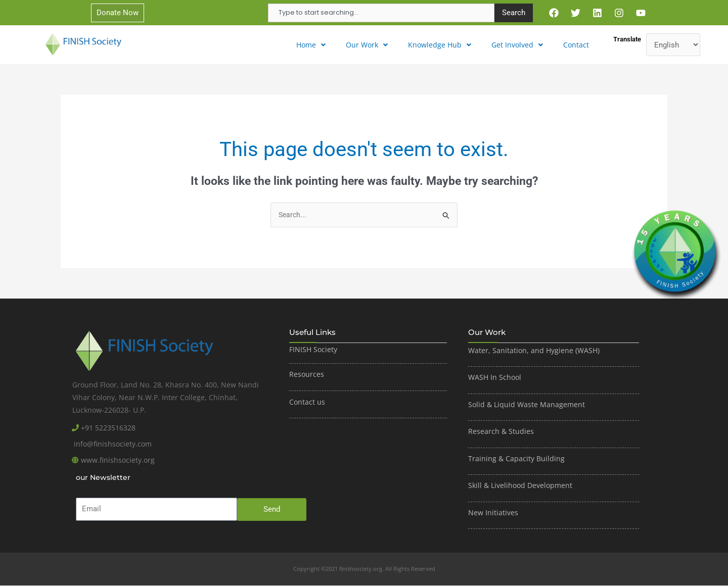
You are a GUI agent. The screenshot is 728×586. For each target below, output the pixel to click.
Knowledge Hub (443, 44)
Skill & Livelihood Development (520, 486)
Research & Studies (501, 432)
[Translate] (673, 45)
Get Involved (519, 44)
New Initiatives (493, 513)
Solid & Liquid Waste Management (528, 405)
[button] (318, 45)
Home (318, 44)
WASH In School (495, 378)
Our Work (372, 44)
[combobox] (381, 13)
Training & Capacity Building (516, 459)
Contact (577, 44)
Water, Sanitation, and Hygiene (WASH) (534, 351)
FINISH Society (313, 350)
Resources (307, 375)
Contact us (307, 402)
